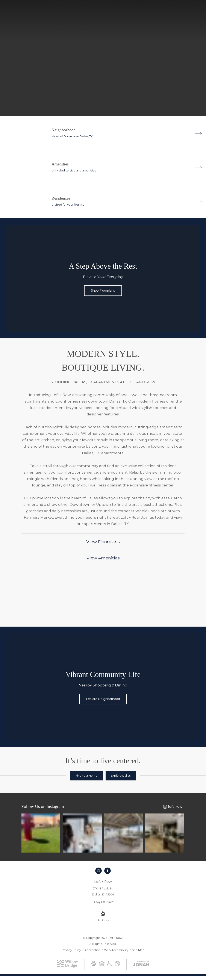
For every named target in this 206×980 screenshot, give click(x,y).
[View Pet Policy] (103, 915)
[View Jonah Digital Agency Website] (141, 963)
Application (93, 948)
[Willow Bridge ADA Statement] (110, 963)
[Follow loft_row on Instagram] (173, 807)
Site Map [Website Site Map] (138, 948)
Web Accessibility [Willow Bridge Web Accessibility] (117, 948)
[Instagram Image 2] (82, 832)
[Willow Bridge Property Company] (67, 965)
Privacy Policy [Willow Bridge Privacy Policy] (71, 948)
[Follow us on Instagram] (98, 869)
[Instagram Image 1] (40, 832)
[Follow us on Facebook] (108, 869)
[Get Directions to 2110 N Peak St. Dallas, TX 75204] (103, 887)
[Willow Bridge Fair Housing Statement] (102, 963)
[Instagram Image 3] (124, 832)
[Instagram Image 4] (166, 832)
